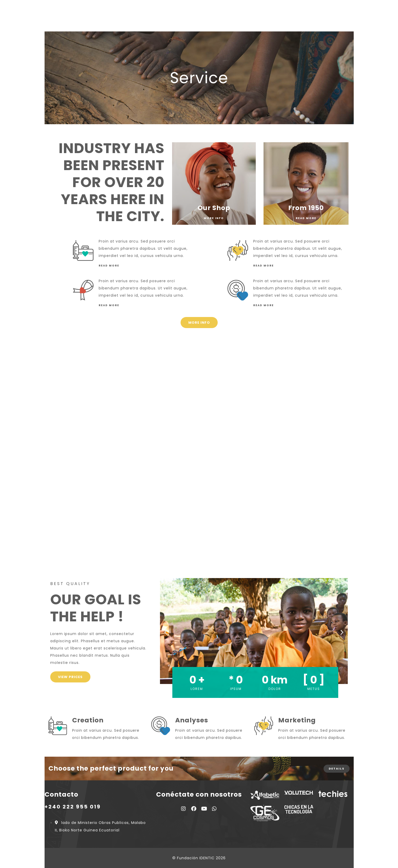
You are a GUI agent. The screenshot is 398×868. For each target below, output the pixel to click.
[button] (166, 632)
